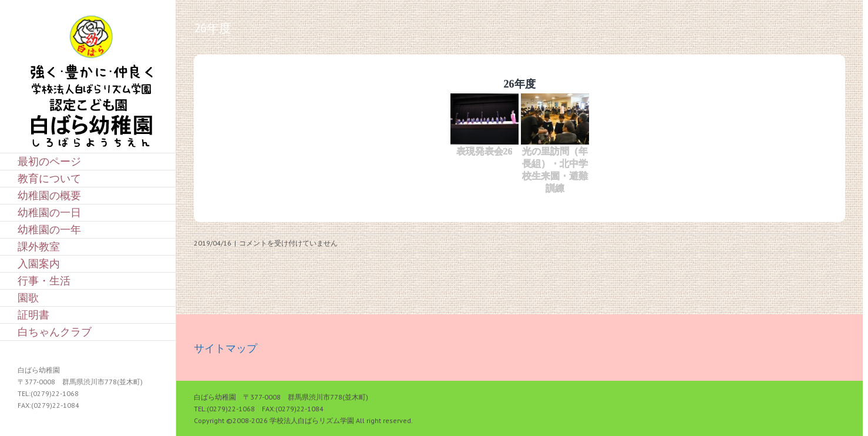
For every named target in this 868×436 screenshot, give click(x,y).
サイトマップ (226, 348)
